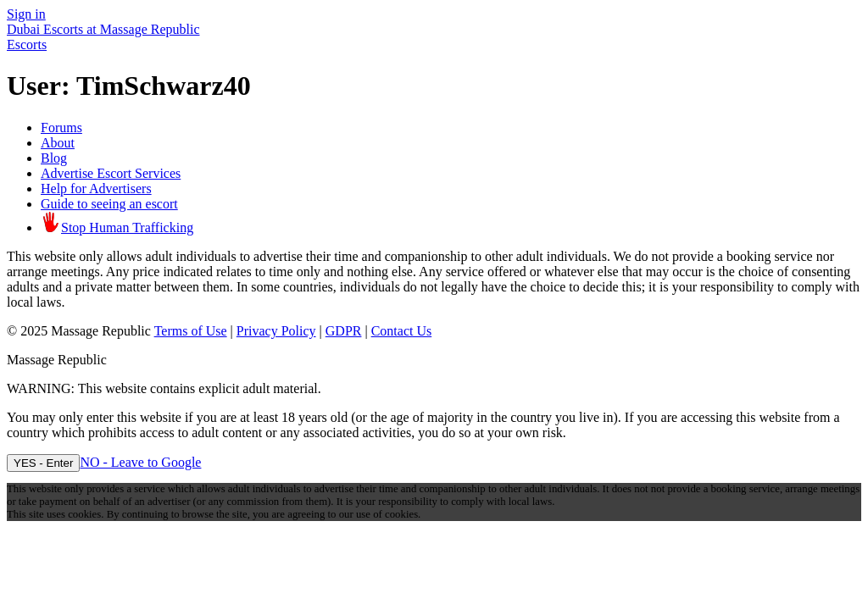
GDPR (344, 331)
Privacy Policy (276, 331)
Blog (54, 158)
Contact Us (402, 331)
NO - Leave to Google (140, 462)
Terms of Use (191, 331)
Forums (61, 128)
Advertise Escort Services (111, 173)
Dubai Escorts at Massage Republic (103, 29)
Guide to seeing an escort (109, 204)
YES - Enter (43, 463)
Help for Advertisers (96, 189)
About (58, 143)
